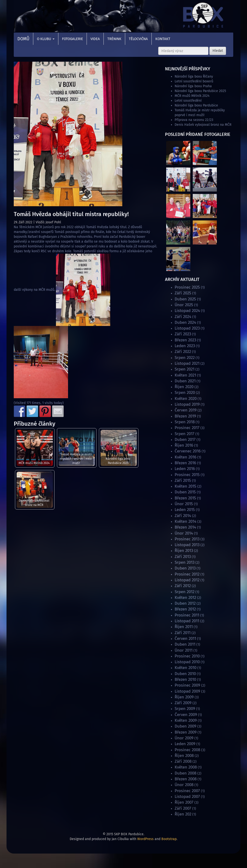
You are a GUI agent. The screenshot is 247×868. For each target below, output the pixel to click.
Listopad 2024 (187, 311)
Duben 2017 (185, 440)
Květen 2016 (185, 457)
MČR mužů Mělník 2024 (34, 463)
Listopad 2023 (187, 328)
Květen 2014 (185, 521)
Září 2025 (183, 293)
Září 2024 (183, 317)
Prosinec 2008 (187, 750)
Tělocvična (138, 39)
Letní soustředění (188, 101)
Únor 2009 (184, 738)
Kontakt (163, 39)
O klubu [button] (46, 39)
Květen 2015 (185, 486)
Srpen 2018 (185, 422)
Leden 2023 (185, 346)
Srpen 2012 (185, 592)
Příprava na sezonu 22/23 (194, 120)
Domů (23, 39)
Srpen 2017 (185, 434)
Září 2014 (183, 516)
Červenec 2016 (188, 451)
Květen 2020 (186, 399)
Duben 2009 (185, 726)
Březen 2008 (186, 779)
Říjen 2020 (184, 387)
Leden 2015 (185, 510)
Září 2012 (183, 586)
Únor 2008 (184, 785)
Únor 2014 (184, 533)
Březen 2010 (185, 679)
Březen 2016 (185, 463)
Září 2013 (183, 557)
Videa (95, 39)
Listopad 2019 (187, 404)
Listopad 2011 (187, 621)
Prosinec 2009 (187, 685)
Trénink (114, 39)
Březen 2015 (185, 498)
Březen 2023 (185, 340)
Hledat (218, 51)
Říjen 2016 (184, 445)
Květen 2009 (186, 720)
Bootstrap (169, 839)
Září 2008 (183, 761)
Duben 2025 (185, 299)
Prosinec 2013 (187, 539)
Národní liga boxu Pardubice (196, 105)
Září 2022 (183, 352)
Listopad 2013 (187, 545)
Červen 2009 (186, 715)
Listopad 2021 (187, 363)
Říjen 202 (183, 814)
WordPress (145, 839)
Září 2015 (183, 480)
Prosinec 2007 (187, 791)
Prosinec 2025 (187, 287)
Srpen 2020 (185, 393)
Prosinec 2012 (187, 574)
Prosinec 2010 (187, 656)
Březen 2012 (185, 609)
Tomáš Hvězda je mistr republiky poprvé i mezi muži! (76, 459)
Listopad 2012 (187, 580)
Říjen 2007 (184, 802)
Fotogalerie (72, 39)
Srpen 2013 (185, 562)
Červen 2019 (186, 410)
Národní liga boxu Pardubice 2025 (118, 461)
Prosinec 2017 (187, 428)
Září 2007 (183, 808)
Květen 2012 (185, 598)
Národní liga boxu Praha (193, 86)
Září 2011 (183, 633)
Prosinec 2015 (187, 475)
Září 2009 (183, 703)
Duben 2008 (185, 773)
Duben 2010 (185, 674)
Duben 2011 (185, 644)
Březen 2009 (186, 732)
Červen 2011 (185, 639)
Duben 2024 (185, 322)
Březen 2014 (185, 527)
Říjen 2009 (184, 697)
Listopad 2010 (187, 662)
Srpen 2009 (185, 709)
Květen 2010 (185, 668)
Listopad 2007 (187, 797)
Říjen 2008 (184, 756)
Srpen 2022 (185, 358)
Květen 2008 (186, 767)
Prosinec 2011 (187, 615)
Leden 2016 (185, 469)
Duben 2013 (185, 568)
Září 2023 (183, 334)
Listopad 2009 (187, 691)
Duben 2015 (185, 492)
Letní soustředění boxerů (194, 81)
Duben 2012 (185, 603)
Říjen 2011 (184, 627)
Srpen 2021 (185, 369)
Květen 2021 (185, 375)
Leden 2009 (185, 744)
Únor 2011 (184, 650)
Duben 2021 (185, 381)
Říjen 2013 (184, 551)
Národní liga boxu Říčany (194, 76)
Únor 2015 (184, 504)
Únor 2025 (184, 305)
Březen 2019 (185, 416)
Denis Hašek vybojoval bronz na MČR (34, 503)
